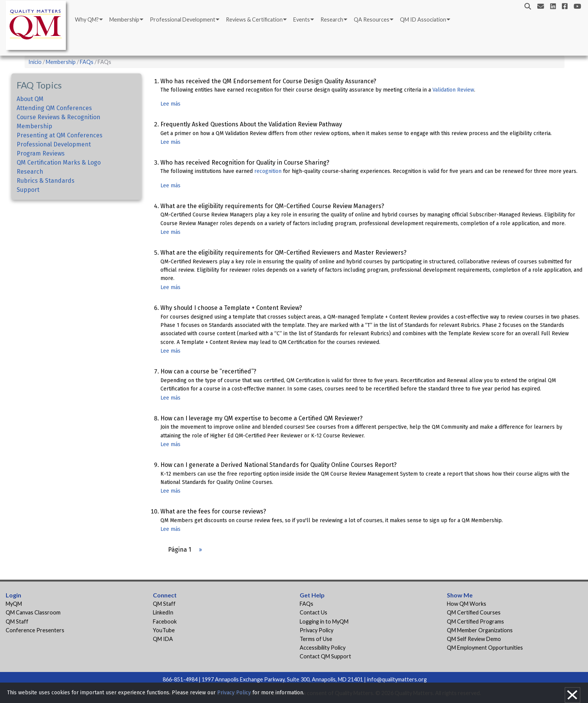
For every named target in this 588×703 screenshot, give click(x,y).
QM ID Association (423, 19)
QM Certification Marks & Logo (59, 163)
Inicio (35, 62)
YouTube (164, 630)
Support (28, 190)
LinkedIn (163, 612)
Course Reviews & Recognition (58, 117)
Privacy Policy (317, 630)
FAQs (87, 62)
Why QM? (87, 19)
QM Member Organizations (480, 630)
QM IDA (163, 639)
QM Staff (17, 621)
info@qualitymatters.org (397, 679)
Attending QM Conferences (54, 108)
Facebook (165, 621)
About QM (30, 99)
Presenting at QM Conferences (60, 135)
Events (302, 19)
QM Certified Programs (475, 621)
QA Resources (372, 19)
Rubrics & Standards (46, 181)
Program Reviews (41, 153)
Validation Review (453, 90)
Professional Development (183, 19)
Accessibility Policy (323, 648)
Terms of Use (316, 639)
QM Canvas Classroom (33, 612)
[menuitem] (88, 20)
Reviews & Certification (254, 19)
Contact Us (313, 612)
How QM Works (467, 604)
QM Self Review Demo (474, 639)
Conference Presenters (35, 630)
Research (332, 19)
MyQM (14, 604)
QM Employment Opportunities (485, 648)
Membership (124, 19)
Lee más (170, 104)
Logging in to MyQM (324, 621)
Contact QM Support (325, 656)
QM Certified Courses (474, 612)
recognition (268, 171)
